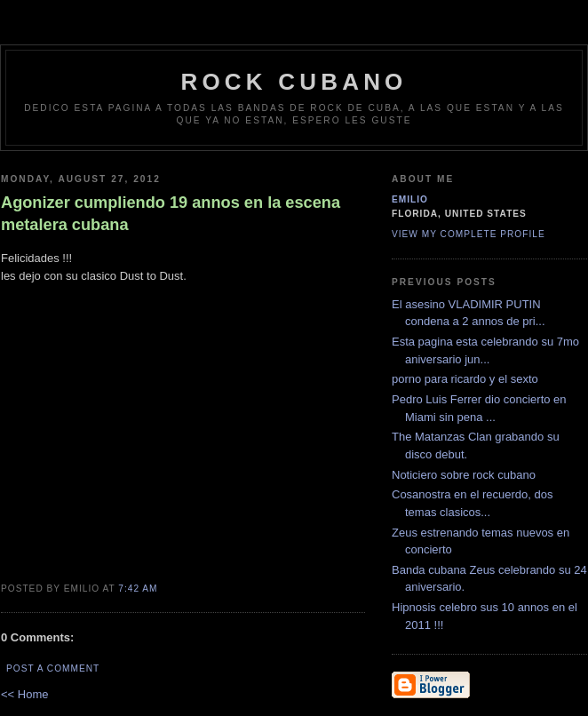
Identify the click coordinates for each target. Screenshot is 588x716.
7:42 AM (138, 589)
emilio (410, 199)
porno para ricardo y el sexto (465, 379)
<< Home (24, 694)
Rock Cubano (294, 82)
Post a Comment (53, 668)
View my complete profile (469, 234)
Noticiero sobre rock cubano (464, 475)
